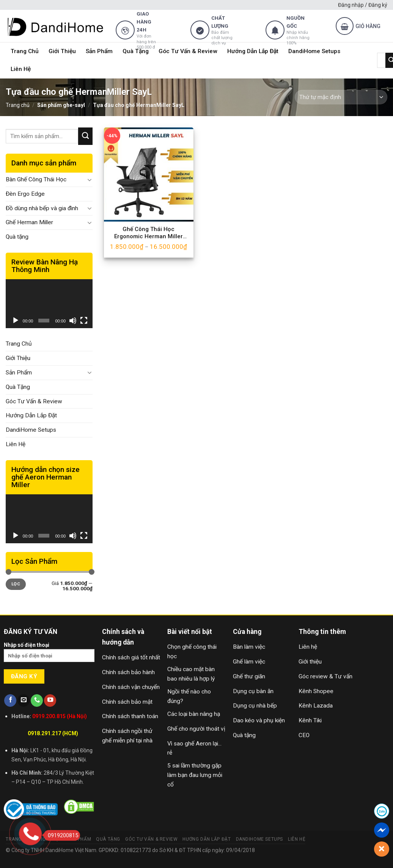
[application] (49, 304)
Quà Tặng (136, 51)
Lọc (16, 584)
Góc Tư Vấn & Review (188, 51)
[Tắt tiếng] (73, 321)
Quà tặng (17, 237)
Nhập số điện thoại (49, 655)
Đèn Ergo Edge (25, 194)
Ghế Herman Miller (29, 222)
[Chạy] (16, 321)
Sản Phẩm (99, 51)
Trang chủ (18, 105)
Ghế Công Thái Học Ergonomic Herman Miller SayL (149, 233)
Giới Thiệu (62, 51)
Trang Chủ (25, 51)
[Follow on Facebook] (10, 701)
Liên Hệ (21, 69)
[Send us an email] (24, 701)
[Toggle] (90, 180)
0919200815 (61, 835)
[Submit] (85, 136)
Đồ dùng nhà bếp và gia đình (42, 208)
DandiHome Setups (314, 51)
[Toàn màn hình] (84, 321)
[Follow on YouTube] (50, 701)
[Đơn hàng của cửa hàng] (341, 97)
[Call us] (37, 701)
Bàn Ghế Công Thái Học (36, 179)
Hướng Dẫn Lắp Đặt (253, 51)
